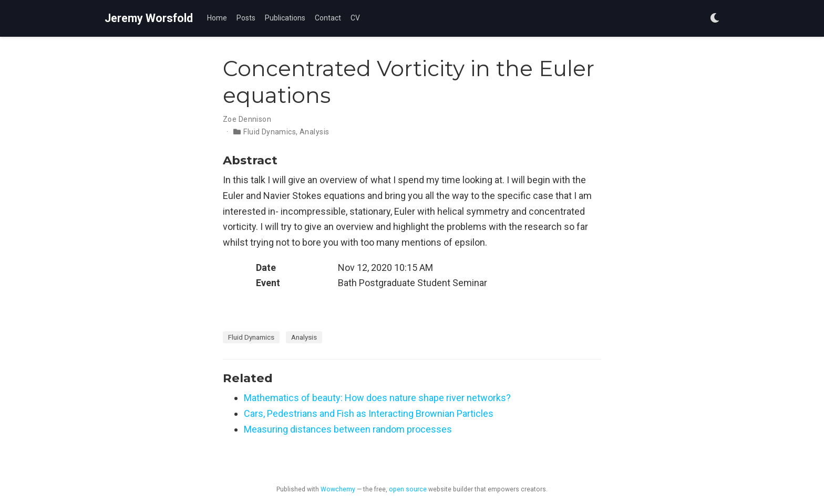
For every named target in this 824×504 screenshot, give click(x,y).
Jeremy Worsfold (149, 18)
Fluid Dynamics (270, 132)
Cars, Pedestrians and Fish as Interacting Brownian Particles (369, 413)
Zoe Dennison (247, 119)
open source (408, 489)
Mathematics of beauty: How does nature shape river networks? (377, 398)
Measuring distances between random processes (348, 429)
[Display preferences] (715, 19)
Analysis (314, 132)
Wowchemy (338, 489)
